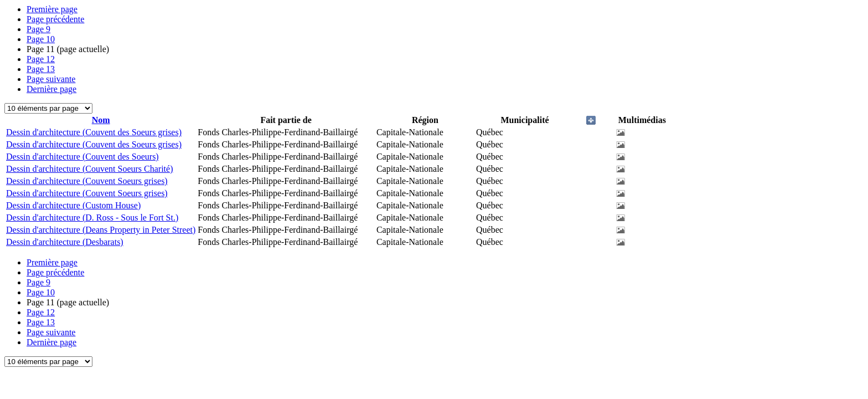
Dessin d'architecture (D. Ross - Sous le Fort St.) (92, 218)
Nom (101, 120)
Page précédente (55, 19)
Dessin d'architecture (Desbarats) (65, 242)
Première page (52, 9)
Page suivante (51, 79)
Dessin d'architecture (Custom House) (73, 205)
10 (41, 39)
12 (41, 59)
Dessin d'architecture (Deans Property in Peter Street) (101, 230)
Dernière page (51, 89)
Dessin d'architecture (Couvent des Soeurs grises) (94, 132)
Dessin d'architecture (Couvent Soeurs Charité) (89, 169)
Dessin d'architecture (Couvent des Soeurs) (82, 157)
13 (41, 69)
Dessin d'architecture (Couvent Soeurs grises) (87, 181)
